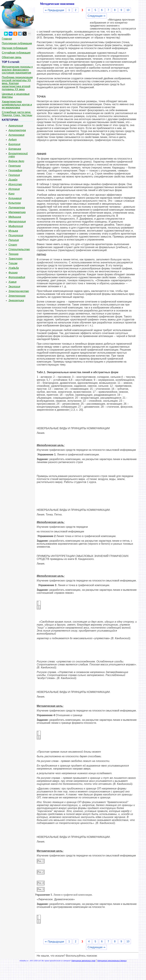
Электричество (19, 291)
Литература (17, 208)
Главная (7, 39)
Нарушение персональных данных (112, 961)
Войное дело (16, 161)
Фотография (17, 277)
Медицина (15, 217)
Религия (14, 240)
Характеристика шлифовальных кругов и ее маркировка (17, 105)
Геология (14, 175)
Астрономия (16, 135)
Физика (13, 273)
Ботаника (15, 149)
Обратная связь (12, 57)
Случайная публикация (16, 53)
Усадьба (14, 268)
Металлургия (17, 221)
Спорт (13, 245)
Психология (16, 235)
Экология (14, 287)
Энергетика (16, 300)
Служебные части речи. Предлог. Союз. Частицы (17, 114)
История (14, 189)
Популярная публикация (17, 43)
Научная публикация (15, 48)
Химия (12, 282)
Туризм (13, 263)
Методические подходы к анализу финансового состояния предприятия (17, 70)
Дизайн (13, 180)
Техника (13, 254)
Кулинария (15, 198)
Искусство (15, 184)
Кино (11, 194)
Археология (16, 126)
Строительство (19, 249)
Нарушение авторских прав (83, 961)
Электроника (17, 296)
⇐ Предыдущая (54, 10)
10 (128, 10)
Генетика (15, 166)
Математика (17, 212)
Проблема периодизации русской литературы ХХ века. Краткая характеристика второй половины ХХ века (17, 83)
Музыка (13, 231)
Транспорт (15, 259)
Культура (15, 203)
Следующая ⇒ (96, 16)
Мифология (16, 226)
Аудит (13, 140)
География (15, 170)
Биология (14, 144)
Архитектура (17, 130)
